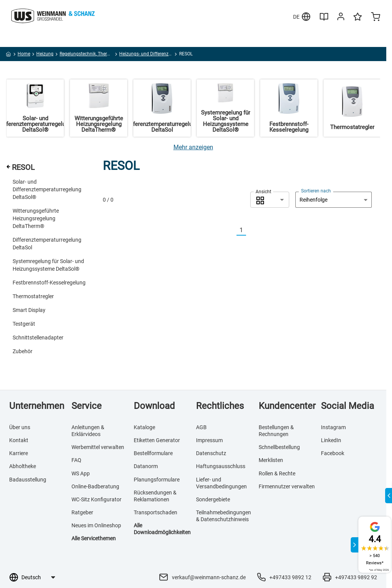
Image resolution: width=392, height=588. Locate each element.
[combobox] (270, 200)
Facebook (333, 453)
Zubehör (23, 351)
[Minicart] (376, 18)
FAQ (76, 460)
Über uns (20, 427)
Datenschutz (211, 453)
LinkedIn (331, 440)
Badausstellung (28, 480)
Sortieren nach (316, 191)
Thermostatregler (33, 296)
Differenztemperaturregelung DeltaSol (47, 244)
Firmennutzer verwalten (287, 486)
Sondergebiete (213, 499)
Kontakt (19, 440)
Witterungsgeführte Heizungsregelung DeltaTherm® (36, 218)
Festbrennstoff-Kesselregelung (49, 283)
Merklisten (271, 460)
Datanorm (146, 466)
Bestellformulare (153, 453)
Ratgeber (82, 512)
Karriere (19, 453)
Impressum (209, 440)
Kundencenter (287, 406)
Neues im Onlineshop (96, 525)
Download (154, 406)
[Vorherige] (232, 230)
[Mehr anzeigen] (193, 147)
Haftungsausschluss (221, 466)
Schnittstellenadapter (38, 338)
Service (87, 406)
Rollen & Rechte (277, 473)
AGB (201, 427)
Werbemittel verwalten (98, 447)
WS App (81, 473)
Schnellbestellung (279, 447)
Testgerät (24, 324)
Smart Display (29, 310)
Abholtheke (23, 466)
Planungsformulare (157, 480)
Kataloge (144, 427)
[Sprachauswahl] (38, 577)
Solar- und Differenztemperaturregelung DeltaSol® (47, 189)
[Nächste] (251, 230)
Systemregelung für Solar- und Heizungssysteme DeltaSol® (48, 265)
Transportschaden (156, 512)
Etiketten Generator (157, 440)
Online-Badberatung (95, 486)
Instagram (333, 427)
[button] (270, 200)
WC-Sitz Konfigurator (96, 499)
